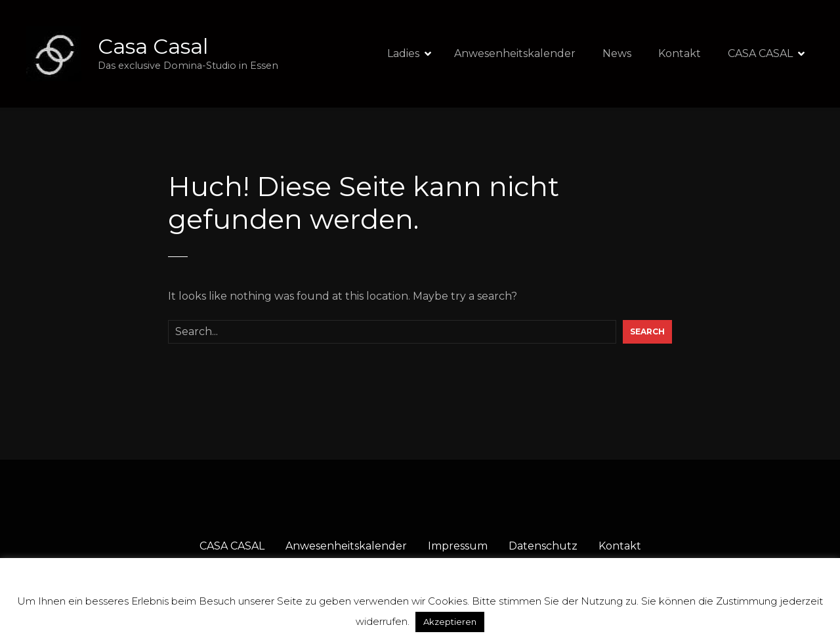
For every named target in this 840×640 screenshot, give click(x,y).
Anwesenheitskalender (515, 53)
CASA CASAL (760, 53)
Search (647, 331)
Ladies (403, 53)
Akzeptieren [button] (450, 622)
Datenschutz (543, 546)
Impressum (458, 546)
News (617, 53)
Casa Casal (153, 46)
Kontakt (680, 53)
